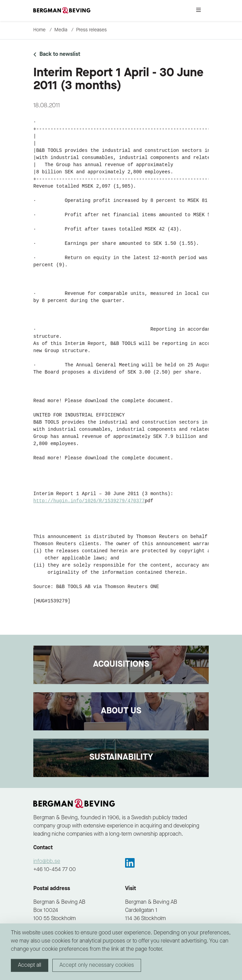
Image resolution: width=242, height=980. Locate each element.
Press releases (91, 30)
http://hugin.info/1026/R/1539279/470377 (89, 501)
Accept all (30, 965)
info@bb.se (47, 862)
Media (61, 30)
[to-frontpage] (62, 11)
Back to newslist (57, 54)
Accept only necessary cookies (97, 965)
